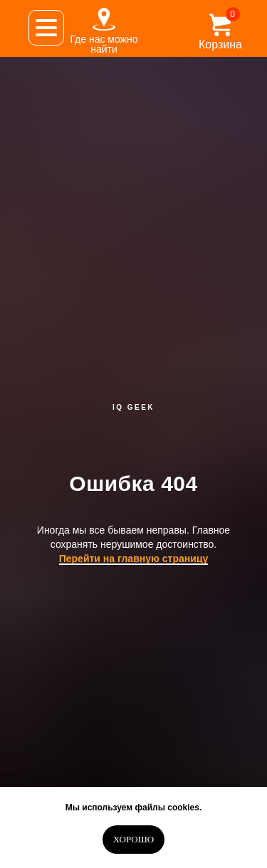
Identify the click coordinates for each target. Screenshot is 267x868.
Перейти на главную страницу (134, 559)
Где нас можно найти (104, 44)
